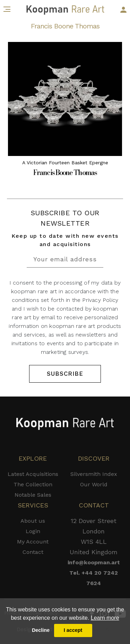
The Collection (33, 484)
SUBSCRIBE (65, 374)
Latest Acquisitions (33, 474)
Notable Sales (33, 495)
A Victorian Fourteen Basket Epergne (65, 163)
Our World (94, 484)
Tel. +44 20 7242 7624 (94, 578)
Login (33, 531)
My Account (33, 542)
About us (33, 521)
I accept (73, 630)
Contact (33, 552)
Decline (41, 630)
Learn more (105, 618)
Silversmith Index (94, 474)
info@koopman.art (94, 562)
